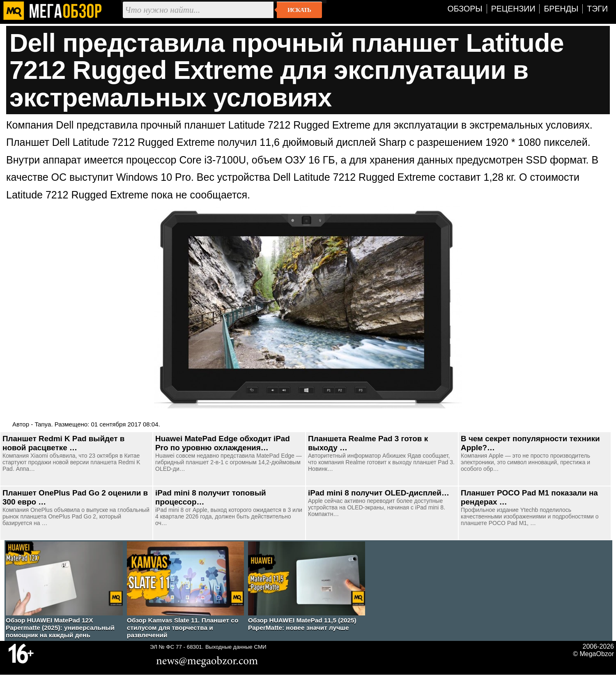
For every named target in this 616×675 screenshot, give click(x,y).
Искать (299, 10)
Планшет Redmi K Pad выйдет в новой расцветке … (63, 443)
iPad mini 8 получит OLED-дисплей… (379, 493)
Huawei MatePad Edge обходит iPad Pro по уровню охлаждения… (223, 443)
